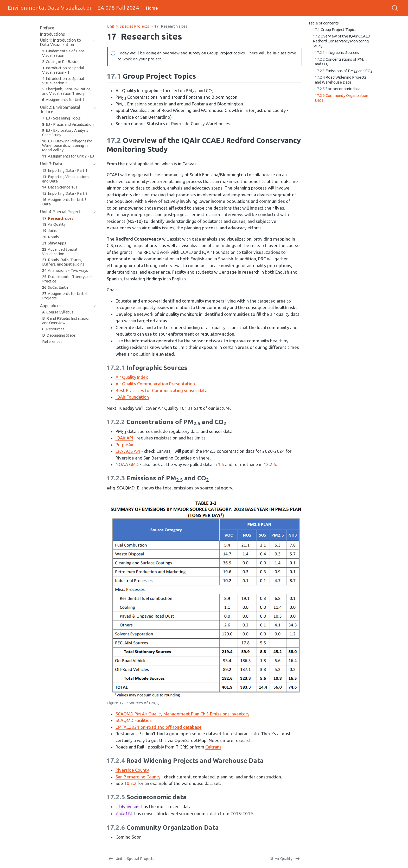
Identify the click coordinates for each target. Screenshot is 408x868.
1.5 (221, 464)
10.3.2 (130, 783)
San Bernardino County (138, 777)
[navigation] (93, 42)
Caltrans (213, 747)
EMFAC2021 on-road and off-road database (159, 727)
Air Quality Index (132, 377)
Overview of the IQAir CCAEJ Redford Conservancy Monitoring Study (341, 41)
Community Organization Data (342, 98)
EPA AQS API (128, 451)
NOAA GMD (127, 464)
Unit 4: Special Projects (128, 26)
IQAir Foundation (132, 397)
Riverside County (132, 770)
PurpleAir (125, 445)
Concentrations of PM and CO (341, 62)
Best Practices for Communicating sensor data (161, 390)
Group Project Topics (335, 30)
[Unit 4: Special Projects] (131, 859)
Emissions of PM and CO (343, 71)
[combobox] (395, 8)
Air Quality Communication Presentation (155, 384)
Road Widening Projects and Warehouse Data (341, 80)
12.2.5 (270, 464)
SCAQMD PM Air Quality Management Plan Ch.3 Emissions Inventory (182, 714)
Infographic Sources (337, 52)
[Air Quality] (285, 859)
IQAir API (124, 438)
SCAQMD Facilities (134, 720)
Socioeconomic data (338, 89)
